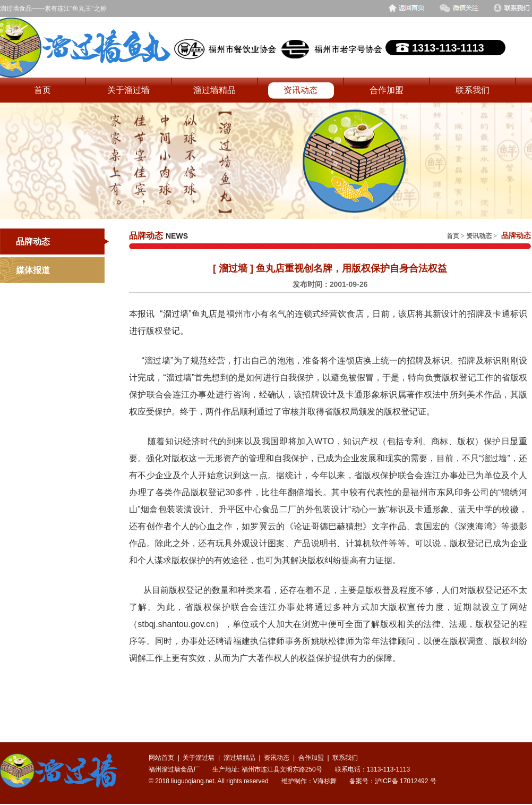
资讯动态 (301, 90)
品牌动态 (33, 241)
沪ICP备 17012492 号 (406, 781)
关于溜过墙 (128, 90)
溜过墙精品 (214, 90)
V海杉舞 (325, 781)
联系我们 (473, 90)
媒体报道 (33, 270)
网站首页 (161, 758)
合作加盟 (387, 90)
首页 (42, 90)
